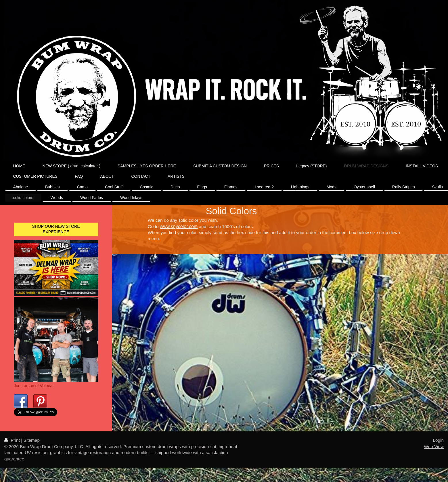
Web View (434, 452)
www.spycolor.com (179, 226)
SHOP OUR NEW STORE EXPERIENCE (56, 229)
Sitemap (31, 446)
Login (438, 446)
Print (13, 446)
